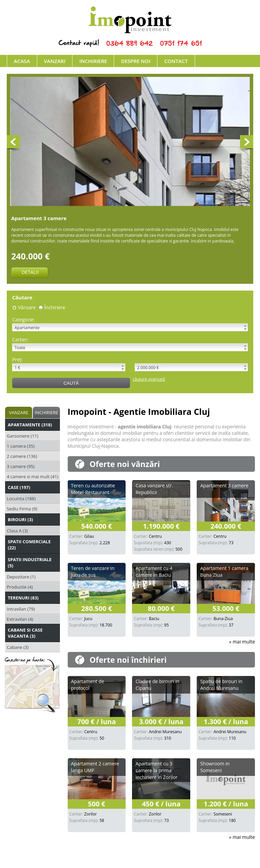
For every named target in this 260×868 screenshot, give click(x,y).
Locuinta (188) (21, 499)
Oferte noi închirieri (128, 660)
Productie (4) (20, 587)
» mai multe (242, 642)
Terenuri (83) (23, 598)
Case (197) (19, 487)
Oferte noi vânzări (125, 464)
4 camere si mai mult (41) (32, 477)
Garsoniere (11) (23, 436)
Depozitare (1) (21, 577)
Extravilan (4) (20, 619)
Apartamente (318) (30, 425)
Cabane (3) (18, 647)
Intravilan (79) (21, 609)
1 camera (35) (21, 446)
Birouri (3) (20, 520)
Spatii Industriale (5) (30, 563)
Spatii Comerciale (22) (29, 545)
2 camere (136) (22, 456)
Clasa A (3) (17, 531)
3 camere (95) (21, 466)
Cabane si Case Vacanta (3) (25, 633)
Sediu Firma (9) (22, 509)
